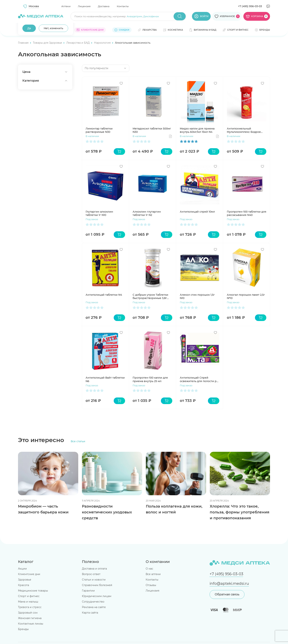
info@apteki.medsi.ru (229, 583)
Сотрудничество (93, 602)
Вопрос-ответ (91, 574)
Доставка (104, 6)
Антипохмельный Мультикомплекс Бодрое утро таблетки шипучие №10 (246, 130)
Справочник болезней (97, 585)
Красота (24, 585)
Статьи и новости (94, 580)
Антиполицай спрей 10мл (197, 212)
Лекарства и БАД (78, 43)
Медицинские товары (33, 591)
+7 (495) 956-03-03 (250, 6)
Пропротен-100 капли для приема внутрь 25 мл (150, 379)
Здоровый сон (28, 613)
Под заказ (92, 219)
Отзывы (151, 585)
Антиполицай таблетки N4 (104, 295)
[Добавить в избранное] (121, 83)
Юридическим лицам (97, 596)
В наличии (92, 136)
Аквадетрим (134, 16)
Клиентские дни (29, 574)
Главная (24, 43)
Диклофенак (151, 16)
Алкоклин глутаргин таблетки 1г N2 (147, 213)
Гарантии (88, 591)
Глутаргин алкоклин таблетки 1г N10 (99, 213)
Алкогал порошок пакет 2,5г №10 (246, 296)
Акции (22, 569)
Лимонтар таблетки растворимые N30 (99, 130)
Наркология (103, 43)
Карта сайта (90, 613)
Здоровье (25, 580)
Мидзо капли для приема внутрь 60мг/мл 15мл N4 (197, 130)
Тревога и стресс (30, 607)
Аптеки (66, 6)
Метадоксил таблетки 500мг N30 (152, 130)
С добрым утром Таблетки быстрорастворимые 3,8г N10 (150, 296)
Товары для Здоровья (48, 43)
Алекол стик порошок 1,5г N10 (197, 296)
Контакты (123, 6)
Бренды (23, 629)
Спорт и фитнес (29, 596)
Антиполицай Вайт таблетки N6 (105, 379)
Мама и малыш (28, 602)
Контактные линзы (31, 624)
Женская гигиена (30, 618)
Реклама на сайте (94, 607)
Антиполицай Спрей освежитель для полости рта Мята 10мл (200, 379)
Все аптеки (153, 574)
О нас (149, 569)
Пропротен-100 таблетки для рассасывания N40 (247, 213)
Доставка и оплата (94, 569)
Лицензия (84, 6)
